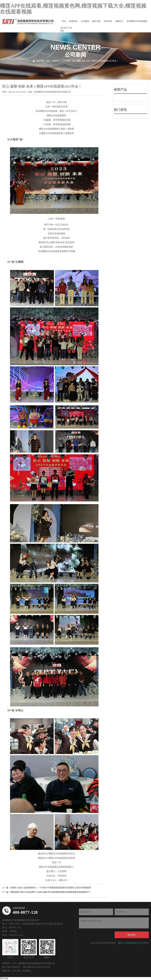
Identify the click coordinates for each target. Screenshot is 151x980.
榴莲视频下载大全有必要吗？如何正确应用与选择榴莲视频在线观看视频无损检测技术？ (51, 892)
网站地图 (4, 978)
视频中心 (119, 21)
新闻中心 (56, 61)
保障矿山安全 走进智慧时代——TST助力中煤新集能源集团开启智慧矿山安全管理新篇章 (51, 888)
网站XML (7, 971)
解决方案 (96, 21)
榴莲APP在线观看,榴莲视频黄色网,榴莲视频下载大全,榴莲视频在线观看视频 (73, 9)
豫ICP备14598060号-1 (12, 967)
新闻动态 (73, 21)
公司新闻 (66, 61)
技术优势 (108, 21)
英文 (62, 31)
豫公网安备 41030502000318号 (37, 967)
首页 (64, 21)
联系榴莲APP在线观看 (137, 21)
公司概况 (85, 21)
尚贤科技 (27, 971)
